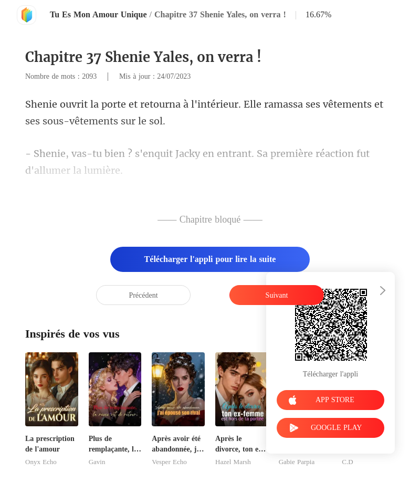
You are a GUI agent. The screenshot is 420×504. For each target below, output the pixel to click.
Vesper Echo (169, 462)
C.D (347, 462)
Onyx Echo (41, 462)
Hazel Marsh (233, 462)
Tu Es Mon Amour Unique (98, 14)
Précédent (143, 295)
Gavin (97, 462)
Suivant (277, 295)
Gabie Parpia (297, 462)
